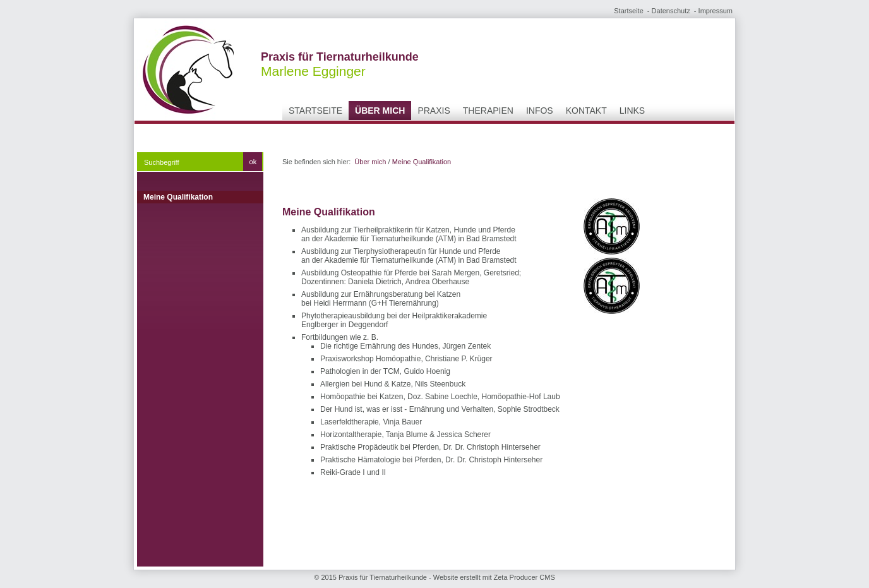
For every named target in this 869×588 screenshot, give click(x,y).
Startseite (628, 11)
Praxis (434, 111)
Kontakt (586, 111)
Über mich (380, 111)
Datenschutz (671, 11)
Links (632, 111)
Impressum (716, 11)
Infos (540, 111)
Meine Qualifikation (178, 197)
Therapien (488, 111)
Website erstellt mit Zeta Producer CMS (494, 577)
